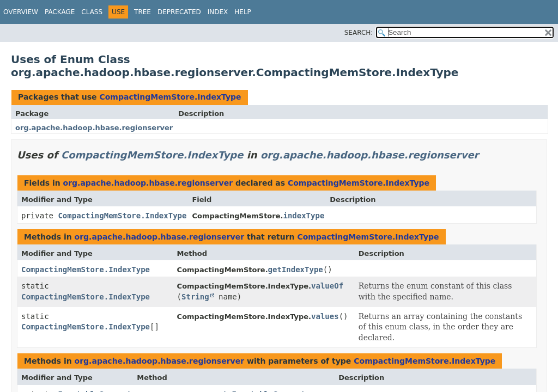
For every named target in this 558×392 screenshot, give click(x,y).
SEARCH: (359, 33)
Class (92, 12)
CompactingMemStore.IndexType (170, 97)
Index (218, 12)
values (325, 316)
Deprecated (179, 12)
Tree (142, 12)
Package (60, 12)
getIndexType (296, 269)
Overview (21, 12)
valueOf (327, 286)
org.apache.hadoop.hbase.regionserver (94, 128)
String (195, 297)
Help (243, 12)
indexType (304, 216)
